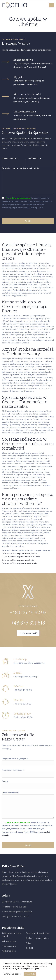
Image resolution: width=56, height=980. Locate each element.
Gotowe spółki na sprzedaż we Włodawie (21, 557)
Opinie (28, 943)
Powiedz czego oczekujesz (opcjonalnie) (28, 181)
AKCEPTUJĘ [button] (30, 974)
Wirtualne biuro (9, 941)
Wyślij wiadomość (28, 633)
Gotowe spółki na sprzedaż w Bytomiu (19, 553)
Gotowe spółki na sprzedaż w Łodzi (18, 560)
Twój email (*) (41, 161)
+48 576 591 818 (28, 623)
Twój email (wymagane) (28, 772)
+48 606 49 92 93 (28, 612)
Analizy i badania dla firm (37, 938)
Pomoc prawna (9, 946)
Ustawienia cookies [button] (13, 974)
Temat (28, 784)
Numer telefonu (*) (14, 161)
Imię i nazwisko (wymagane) (28, 761)
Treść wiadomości (28, 805)
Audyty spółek (9, 951)
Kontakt (29, 948)
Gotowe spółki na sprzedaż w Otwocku (20, 563)
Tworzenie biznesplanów (37, 933)
